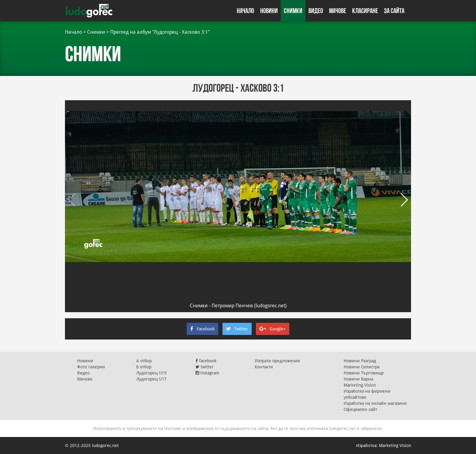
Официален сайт (360, 409)
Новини (269, 11)
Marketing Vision (360, 385)
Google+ (273, 329)
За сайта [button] (394, 11)
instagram (207, 373)
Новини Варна (358, 379)
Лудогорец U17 (151, 379)
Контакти (264, 367)
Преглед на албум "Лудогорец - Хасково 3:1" (160, 32)
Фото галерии (91, 367)
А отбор (144, 361)
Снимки (293, 11)
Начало (245, 11)
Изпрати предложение (277, 361)
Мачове (338, 11)
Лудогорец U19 (151, 373)
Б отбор (144, 367)
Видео (316, 11)
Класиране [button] (365, 11)
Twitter (237, 329)
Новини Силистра (362, 367)
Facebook (202, 329)
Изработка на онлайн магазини (375, 403)
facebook (206, 361)
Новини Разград (360, 361)
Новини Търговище (364, 373)
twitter (205, 367)
